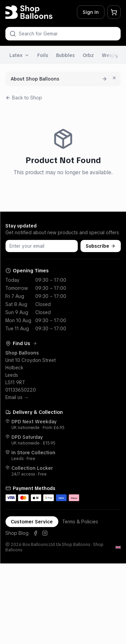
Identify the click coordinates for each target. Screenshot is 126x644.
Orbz (88, 55)
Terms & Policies (80, 522)
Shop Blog (17, 533)
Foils (43, 55)
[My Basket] (114, 12)
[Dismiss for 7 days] (114, 78)
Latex (19, 55)
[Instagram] (45, 533)
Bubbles (65, 55)
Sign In (91, 12)
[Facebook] (35, 533)
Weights (112, 55)
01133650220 (21, 390)
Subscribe (100, 246)
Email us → (17, 397)
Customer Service (32, 522)
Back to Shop (24, 98)
